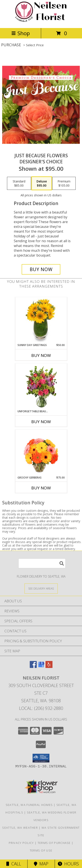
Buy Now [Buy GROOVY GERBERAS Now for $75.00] (41, 488)
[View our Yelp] (49, 667)
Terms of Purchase (54, 843)
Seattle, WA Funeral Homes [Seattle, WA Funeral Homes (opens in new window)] (29, 805)
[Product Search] (42, 563)
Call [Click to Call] (14, 864)
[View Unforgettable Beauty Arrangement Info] (41, 387)
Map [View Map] (41, 864)
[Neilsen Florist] (41, 22)
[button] (41, 758)
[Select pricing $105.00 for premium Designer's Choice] (64, 183)
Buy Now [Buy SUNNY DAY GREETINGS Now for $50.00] (41, 355)
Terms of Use (41, 850)
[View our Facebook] (33, 667)
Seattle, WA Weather (20, 828)
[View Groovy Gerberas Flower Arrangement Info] (41, 453)
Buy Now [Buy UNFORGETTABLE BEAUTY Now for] (41, 422)
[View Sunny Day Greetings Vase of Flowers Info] (41, 320)
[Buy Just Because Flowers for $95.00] (41, 269)
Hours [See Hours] (68, 864)
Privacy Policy (21, 843)
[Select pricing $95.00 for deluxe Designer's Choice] (42, 183)
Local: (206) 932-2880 (41, 708)
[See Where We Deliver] (41, 588)
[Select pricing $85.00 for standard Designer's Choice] (19, 183)
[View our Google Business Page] (41, 667)
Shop (21, 33)
